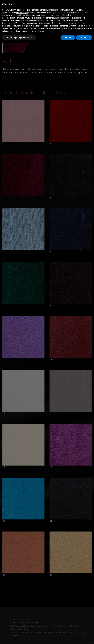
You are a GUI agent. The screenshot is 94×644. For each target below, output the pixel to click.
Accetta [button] (84, 37)
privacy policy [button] (22, 13)
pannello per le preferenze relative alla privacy (25, 31)
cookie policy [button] (66, 15)
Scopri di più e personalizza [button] (19, 37)
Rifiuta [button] (68, 37)
